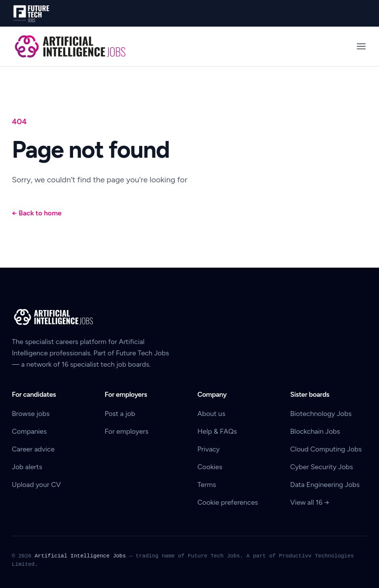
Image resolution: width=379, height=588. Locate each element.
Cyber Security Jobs (322, 467)
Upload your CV (36, 485)
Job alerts (27, 467)
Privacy (208, 449)
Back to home (37, 213)
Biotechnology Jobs (321, 414)
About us (211, 414)
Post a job (120, 414)
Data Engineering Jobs (325, 485)
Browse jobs (31, 414)
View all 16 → (310, 502)
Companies (29, 432)
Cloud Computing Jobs (326, 449)
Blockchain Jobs (315, 432)
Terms (207, 485)
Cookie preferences (228, 502)
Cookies (210, 467)
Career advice (33, 449)
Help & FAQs (217, 432)
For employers (127, 432)
